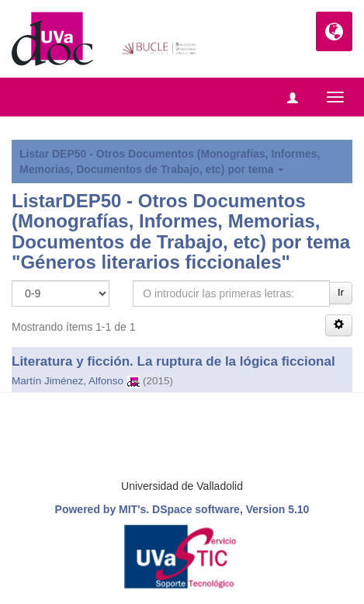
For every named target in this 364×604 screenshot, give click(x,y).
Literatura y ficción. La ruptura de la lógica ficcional (173, 361)
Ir (341, 292)
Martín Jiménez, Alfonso (68, 381)
